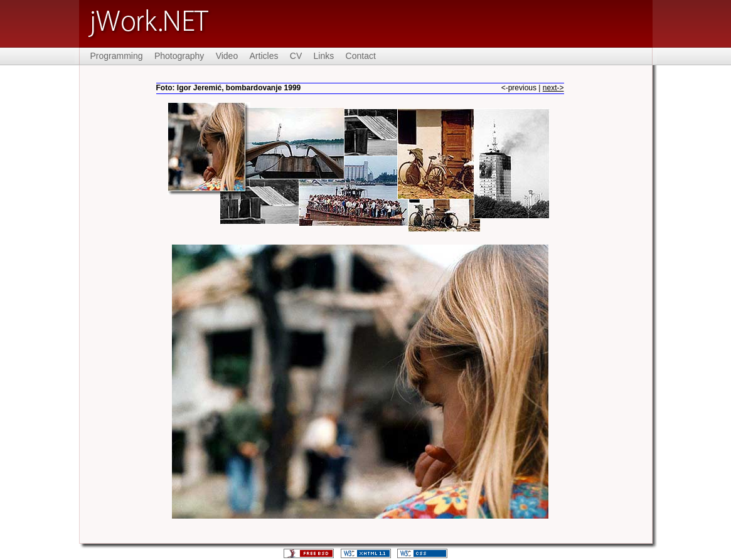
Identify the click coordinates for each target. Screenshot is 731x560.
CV (296, 56)
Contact (361, 56)
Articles (264, 56)
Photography (179, 56)
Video (227, 56)
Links (324, 56)
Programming (117, 56)
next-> (553, 88)
